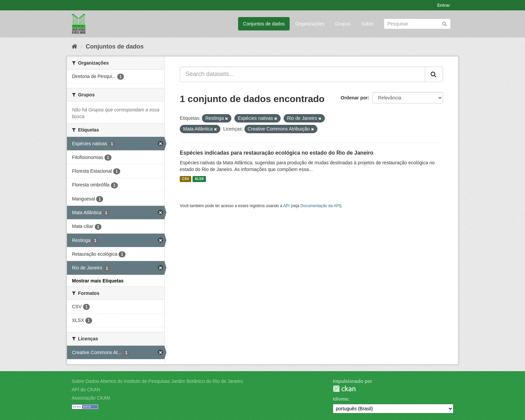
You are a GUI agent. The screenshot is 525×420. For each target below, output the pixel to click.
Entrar (444, 5)
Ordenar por (354, 98)
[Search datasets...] (303, 74)
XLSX (199, 179)
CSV (185, 179)
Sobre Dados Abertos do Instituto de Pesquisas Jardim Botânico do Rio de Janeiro (157, 381)
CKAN (344, 389)
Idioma (340, 399)
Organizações (310, 24)
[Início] (74, 47)
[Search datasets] (417, 24)
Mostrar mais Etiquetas (98, 281)
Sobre (367, 24)
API (286, 206)
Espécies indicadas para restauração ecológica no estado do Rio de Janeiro (277, 153)
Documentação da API (320, 206)
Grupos (343, 24)
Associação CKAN (91, 398)
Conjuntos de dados (264, 24)
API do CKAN (86, 390)
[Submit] (444, 23)
